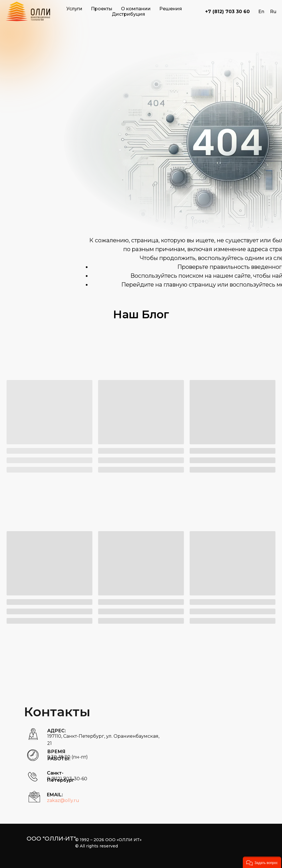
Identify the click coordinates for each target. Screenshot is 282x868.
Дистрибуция (128, 14)
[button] (262, 862)
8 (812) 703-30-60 (67, 779)
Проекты (102, 9)
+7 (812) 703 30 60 (227, 12)
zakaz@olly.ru (63, 800)
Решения (171, 9)
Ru (273, 12)
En (261, 12)
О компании (136, 9)
